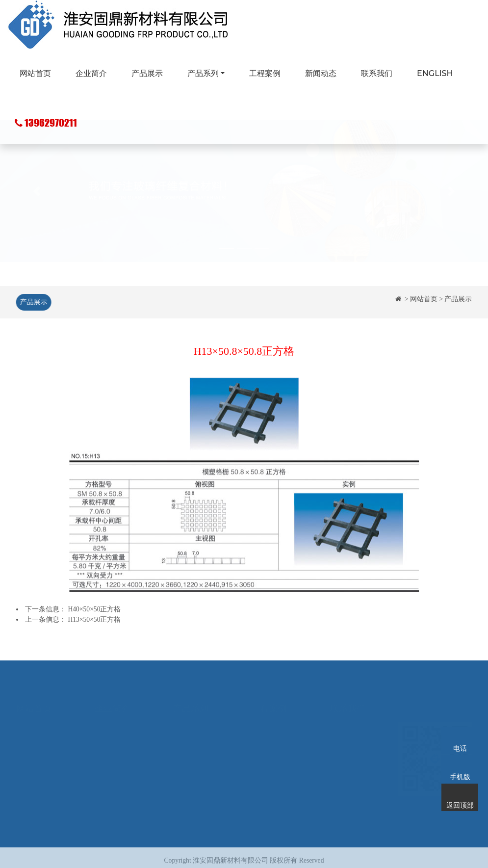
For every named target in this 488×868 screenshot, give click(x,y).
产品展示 (147, 73)
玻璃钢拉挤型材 (197, 733)
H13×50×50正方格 (95, 619)
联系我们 (377, 73)
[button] (37, 214)
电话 (460, 736)
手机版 (460, 764)
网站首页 (35, 73)
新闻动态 (321, 73)
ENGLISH (435, 73)
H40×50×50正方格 (95, 609)
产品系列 (203, 73)
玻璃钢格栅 (190, 719)
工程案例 (265, 73)
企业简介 (91, 73)
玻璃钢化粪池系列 (201, 748)
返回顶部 (460, 792)
